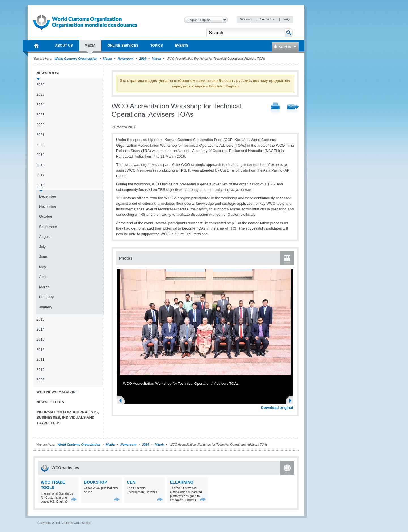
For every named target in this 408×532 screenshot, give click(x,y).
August (45, 237)
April (43, 277)
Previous (122, 401)
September (48, 227)
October (46, 216)
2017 (40, 175)
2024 (40, 105)
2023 (40, 115)
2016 (143, 59)
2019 (40, 155)
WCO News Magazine (57, 392)
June (43, 257)
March (156, 59)
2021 (40, 135)
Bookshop (95, 482)
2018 (40, 165)
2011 (40, 359)
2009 (40, 380)
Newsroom (126, 59)
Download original (277, 408)
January (46, 307)
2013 (40, 339)
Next (292, 401)
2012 (40, 350)
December (48, 196)
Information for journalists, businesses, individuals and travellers (68, 418)
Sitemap (246, 19)
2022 (40, 125)
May (43, 267)
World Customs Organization (76, 59)
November (48, 207)
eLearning (182, 482)
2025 (40, 94)
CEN (131, 482)
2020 (40, 145)
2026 (40, 85)
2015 (40, 319)
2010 (40, 370)
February (46, 297)
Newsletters (50, 402)
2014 (40, 329)
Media (108, 59)
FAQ (286, 19)
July (42, 247)
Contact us (268, 19)
